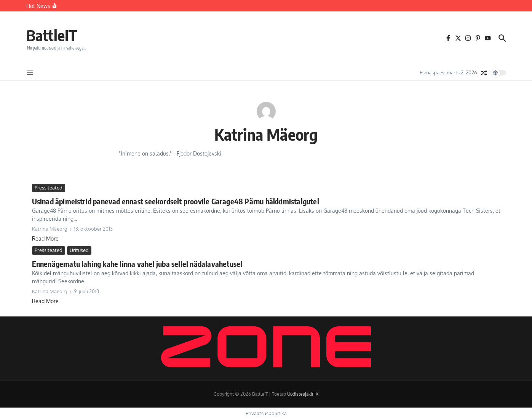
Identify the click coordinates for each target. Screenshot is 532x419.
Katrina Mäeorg (266, 134)
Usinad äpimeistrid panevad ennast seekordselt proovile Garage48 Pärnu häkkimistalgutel (176, 201)
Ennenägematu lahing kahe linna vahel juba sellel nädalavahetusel (137, 264)
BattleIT (52, 35)
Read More (45, 238)
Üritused (79, 250)
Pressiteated (49, 188)
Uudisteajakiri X (303, 394)
